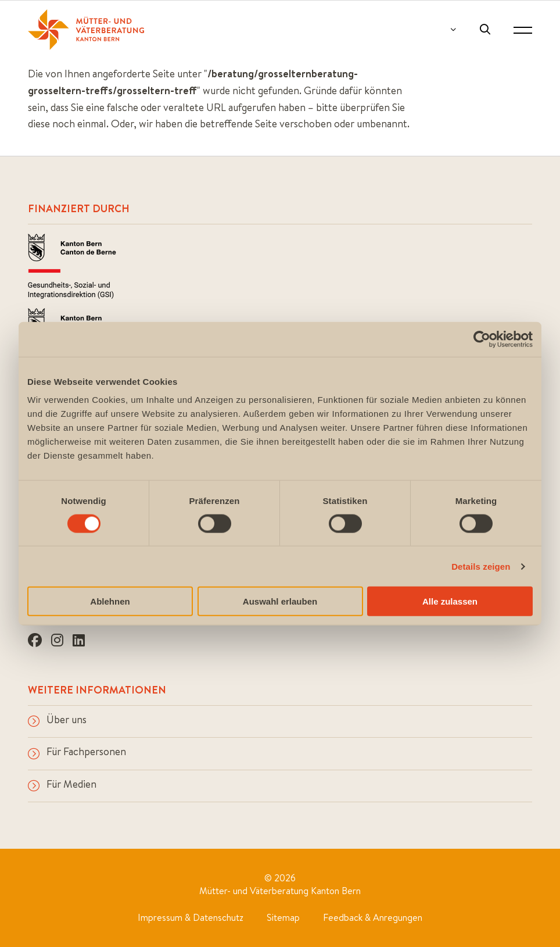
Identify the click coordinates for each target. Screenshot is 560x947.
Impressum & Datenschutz (191, 917)
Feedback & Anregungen (373, 917)
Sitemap (283, 917)
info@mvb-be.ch (66, 557)
